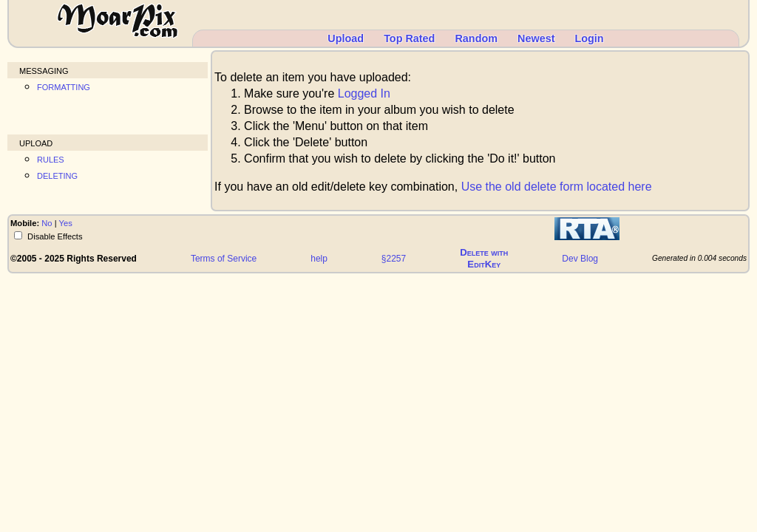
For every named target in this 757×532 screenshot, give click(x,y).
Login (589, 38)
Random (476, 38)
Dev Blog (580, 259)
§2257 (394, 259)
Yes (66, 223)
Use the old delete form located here (557, 187)
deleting (57, 175)
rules (51, 158)
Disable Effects (54, 236)
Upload (346, 38)
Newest (536, 38)
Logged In (364, 93)
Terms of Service (224, 259)
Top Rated (409, 38)
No (47, 223)
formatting (64, 86)
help (319, 259)
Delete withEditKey (484, 258)
